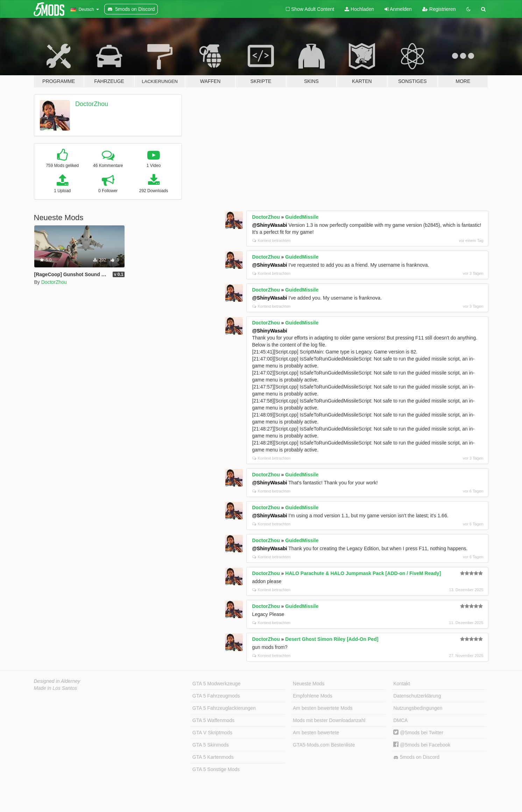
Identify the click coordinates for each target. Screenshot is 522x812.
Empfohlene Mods (313, 696)
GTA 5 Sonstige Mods (216, 769)
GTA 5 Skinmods (211, 745)
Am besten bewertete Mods (323, 708)
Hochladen (359, 9)
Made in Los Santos (56, 688)
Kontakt (401, 684)
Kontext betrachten (271, 240)
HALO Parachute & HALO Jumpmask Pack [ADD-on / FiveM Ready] (363, 573)
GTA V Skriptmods (212, 733)
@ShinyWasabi (269, 225)
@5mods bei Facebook (422, 745)
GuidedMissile (302, 217)
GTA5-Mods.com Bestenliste (324, 745)
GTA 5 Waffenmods (213, 720)
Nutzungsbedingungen (418, 708)
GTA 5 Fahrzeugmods (216, 696)
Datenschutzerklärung (417, 696)
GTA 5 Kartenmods (213, 757)
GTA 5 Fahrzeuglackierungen (224, 708)
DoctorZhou (92, 104)
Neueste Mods (309, 684)
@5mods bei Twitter (418, 733)
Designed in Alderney (57, 681)
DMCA (400, 720)
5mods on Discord (416, 757)
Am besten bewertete (316, 733)
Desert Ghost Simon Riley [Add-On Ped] (332, 639)
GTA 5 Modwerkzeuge (216, 684)
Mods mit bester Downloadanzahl (329, 720)
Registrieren (439, 9)
